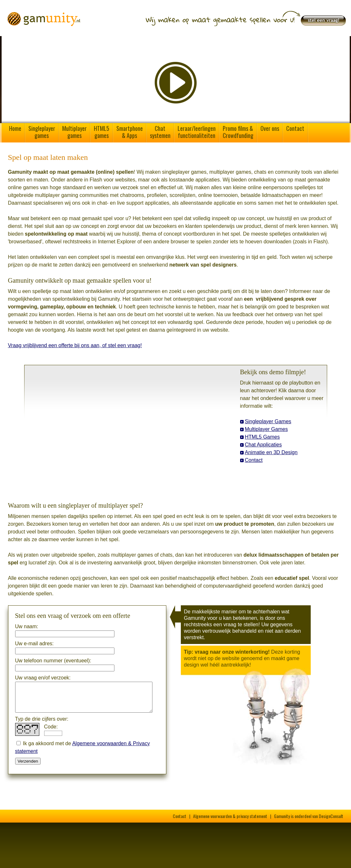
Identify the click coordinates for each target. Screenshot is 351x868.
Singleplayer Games (268, 421)
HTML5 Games (262, 437)
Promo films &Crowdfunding (238, 132)
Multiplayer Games (266, 429)
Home (15, 128)
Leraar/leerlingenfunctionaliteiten (197, 132)
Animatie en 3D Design (271, 452)
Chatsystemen (160, 132)
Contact (295, 128)
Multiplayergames (74, 132)
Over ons (270, 128)
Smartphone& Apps (130, 132)
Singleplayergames (42, 132)
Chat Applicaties (263, 445)
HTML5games (102, 132)
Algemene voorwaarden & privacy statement (230, 816)
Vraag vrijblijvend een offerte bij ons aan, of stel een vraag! (75, 345)
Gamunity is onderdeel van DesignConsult (309, 816)
